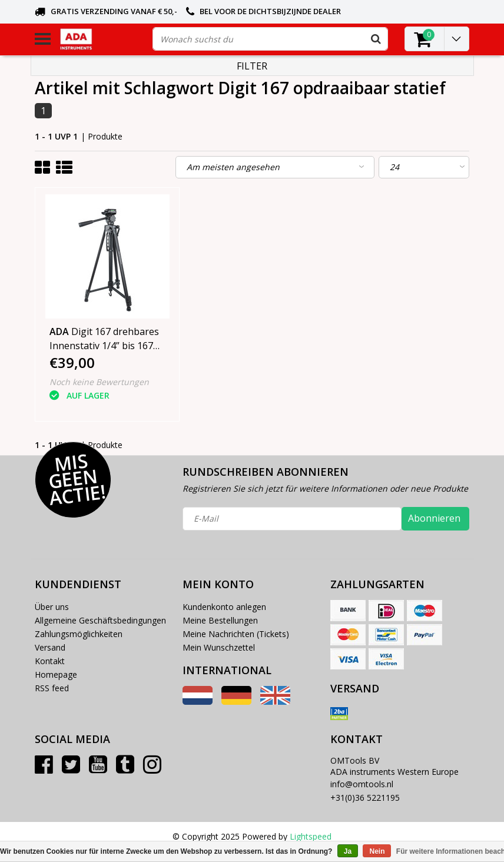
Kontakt (50, 661)
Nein (377, 851)
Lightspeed (311, 836)
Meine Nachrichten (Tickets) (236, 634)
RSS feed (52, 688)
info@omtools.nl (362, 784)
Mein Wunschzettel (219, 647)
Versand (50, 647)
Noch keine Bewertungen (99, 382)
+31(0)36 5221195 (365, 798)
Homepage (56, 674)
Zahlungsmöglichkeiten (79, 634)
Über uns (52, 607)
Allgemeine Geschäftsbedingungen (100, 620)
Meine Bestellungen (220, 620)
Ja (348, 851)
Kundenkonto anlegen (224, 607)
